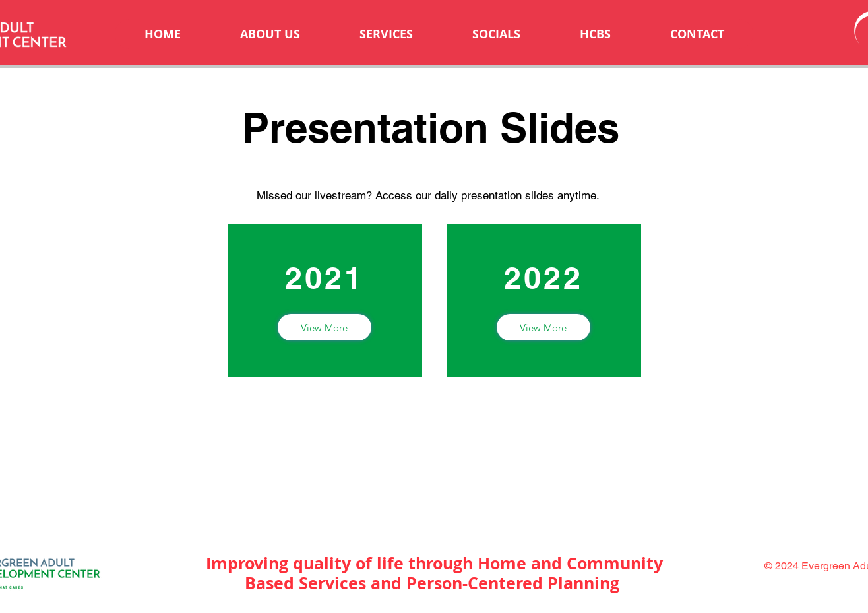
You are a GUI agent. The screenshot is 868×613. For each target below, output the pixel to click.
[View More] (325, 327)
